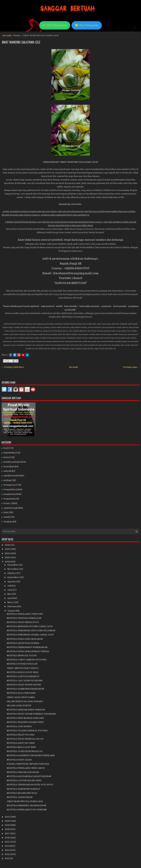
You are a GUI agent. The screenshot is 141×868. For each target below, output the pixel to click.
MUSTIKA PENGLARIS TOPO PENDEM (27, 810)
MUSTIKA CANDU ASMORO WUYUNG (27, 660)
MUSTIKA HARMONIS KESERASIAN (25, 689)
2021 (8, 817)
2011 (7, 858)
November (13, 569)
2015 (8, 842)
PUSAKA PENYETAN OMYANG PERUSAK (28, 764)
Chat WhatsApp (55, 25)
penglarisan (10, 494)
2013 (8, 850)
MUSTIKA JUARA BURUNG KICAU (25, 751)
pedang (7, 480)
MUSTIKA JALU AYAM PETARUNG (25, 681)
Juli (10, 586)
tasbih (7, 517)
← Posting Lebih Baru (13, 367)
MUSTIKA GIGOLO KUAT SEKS (23, 672)
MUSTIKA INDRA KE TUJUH (22, 656)
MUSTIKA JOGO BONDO (19, 726)
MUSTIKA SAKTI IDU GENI (21, 743)
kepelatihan (10, 453)
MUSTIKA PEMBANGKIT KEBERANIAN (27, 647)
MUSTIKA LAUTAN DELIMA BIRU (24, 780)
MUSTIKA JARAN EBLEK (20, 797)
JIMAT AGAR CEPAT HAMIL (21, 697)
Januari (12, 611)
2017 (8, 833)
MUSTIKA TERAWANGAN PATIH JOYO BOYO (30, 785)
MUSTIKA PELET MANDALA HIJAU (25, 739)
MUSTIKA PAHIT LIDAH (19, 760)
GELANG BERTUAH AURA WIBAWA (25, 701)
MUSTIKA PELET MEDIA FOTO (23, 622)
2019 (8, 825)
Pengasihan (9, 489)
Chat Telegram (87, 25)
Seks (6, 512)
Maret (11, 602)
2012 (8, 854)
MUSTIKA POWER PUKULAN (22, 664)
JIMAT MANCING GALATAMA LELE (21, 42)
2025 (8, 549)
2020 (8, 821)
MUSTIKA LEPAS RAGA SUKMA (23, 643)
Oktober (12, 573)
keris (6, 457)
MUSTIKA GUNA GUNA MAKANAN (25, 639)
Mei (10, 594)
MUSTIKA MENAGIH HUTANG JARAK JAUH (30, 626)
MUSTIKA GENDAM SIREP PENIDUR (26, 710)
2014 (7, 846)
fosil (6, 448)
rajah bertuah (10, 508)
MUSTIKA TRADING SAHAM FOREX (25, 722)
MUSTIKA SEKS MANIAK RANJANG (25, 718)
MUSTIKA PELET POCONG (21, 735)
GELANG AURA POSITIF (19, 706)
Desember (13, 565)
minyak (7, 471)
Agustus (12, 582)
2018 (8, 829)
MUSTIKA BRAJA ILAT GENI (21, 747)
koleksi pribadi (11, 462)
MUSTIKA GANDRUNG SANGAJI (23, 789)
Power (17, 35)
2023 (8, 557)
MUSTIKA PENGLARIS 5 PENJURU (25, 614)
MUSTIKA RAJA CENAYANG (21, 693)
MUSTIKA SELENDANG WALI (22, 793)
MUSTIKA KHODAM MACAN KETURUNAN (29, 776)
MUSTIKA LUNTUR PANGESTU (23, 676)
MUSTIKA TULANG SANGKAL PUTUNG (27, 731)
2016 (8, 838)
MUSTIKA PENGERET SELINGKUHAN (26, 805)
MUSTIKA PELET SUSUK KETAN (24, 685)
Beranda (7, 35)
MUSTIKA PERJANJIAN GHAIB (23, 772)
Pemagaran (9, 485)
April (10, 598)
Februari (12, 606)
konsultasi (9, 467)
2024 (8, 553)
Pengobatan (10, 499)
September (13, 577)
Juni (10, 590)
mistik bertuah (11, 476)
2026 (8, 545)
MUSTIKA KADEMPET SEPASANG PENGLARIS (31, 755)
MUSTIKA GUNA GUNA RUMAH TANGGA (28, 651)
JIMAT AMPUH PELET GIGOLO (23, 668)
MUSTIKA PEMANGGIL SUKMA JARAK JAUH (30, 635)
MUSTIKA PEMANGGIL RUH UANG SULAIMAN (31, 630)
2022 (8, 562)
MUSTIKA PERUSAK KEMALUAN (24, 618)
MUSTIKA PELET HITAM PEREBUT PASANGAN (31, 714)
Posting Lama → (131, 367)
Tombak (8, 522)
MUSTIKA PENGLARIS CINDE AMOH (26, 768)
